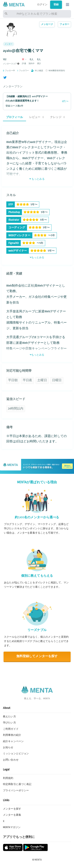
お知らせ (8, 747)
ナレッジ (57, 117)
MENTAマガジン (12, 827)
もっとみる (37, 179)
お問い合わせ (11, 760)
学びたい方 (9, 723)
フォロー (64, 24)
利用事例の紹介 (12, 735)
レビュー (37, 117)
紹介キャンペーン (13, 741)
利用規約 (8, 778)
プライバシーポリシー (16, 791)
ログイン (42, 5)
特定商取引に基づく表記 (17, 784)
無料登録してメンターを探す (37, 656)
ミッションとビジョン (16, 754)
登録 (56, 5)
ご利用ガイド (11, 729)
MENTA (38, 860)
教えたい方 (9, 717)
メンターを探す (12, 809)
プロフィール (15, 117)
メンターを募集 (12, 815)
